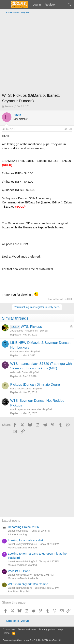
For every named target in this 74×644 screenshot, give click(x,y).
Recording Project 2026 (23, 527)
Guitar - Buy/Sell (30, 372)
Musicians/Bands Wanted (22, 548)
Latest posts (11, 521)
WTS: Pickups (31, 327)
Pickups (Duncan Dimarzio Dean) (35, 385)
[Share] (66, 129)
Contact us (9, 629)
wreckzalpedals (18, 409)
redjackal (15, 372)
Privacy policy (47, 629)
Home (6, 633)
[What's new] (61, 4)
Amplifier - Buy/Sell (19, 591)
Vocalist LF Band (19, 571)
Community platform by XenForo (32, 640)
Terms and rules (27, 629)
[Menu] (5, 5)
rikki (12, 352)
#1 (71, 129)
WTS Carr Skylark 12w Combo (28, 584)
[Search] (69, 4)
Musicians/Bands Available (23, 578)
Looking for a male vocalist (25, 540)
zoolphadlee (17, 331)
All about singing (17, 534)
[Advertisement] (37, 54)
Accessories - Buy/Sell (37, 331)
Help (60, 629)
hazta (8, 106)
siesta (13, 389)
